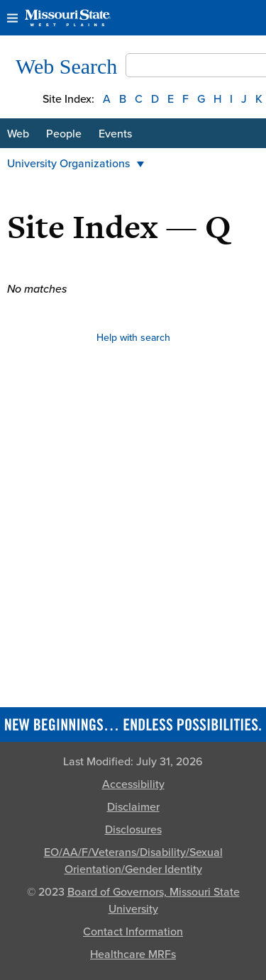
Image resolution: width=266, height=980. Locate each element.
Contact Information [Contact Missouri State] (133, 932)
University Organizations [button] (76, 164)
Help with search (133, 338)
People (64, 134)
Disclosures (133, 830)
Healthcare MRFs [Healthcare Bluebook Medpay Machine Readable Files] (133, 954)
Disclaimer (133, 807)
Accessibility (133, 784)
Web (18, 134)
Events (115, 134)
